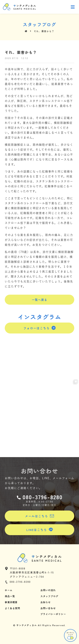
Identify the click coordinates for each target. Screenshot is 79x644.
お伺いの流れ (48, 590)
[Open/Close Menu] (73, 7)
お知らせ (46, 602)
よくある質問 (12, 608)
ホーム (9, 590)
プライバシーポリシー (53, 614)
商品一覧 (10, 596)
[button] (39, 300)
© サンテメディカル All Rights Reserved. (39, 625)
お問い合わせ (48, 608)
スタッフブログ (49, 596)
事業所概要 (11, 602)
